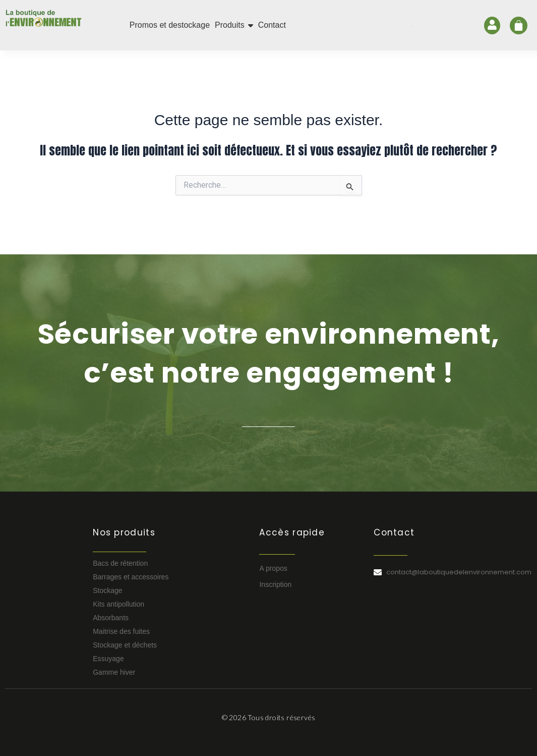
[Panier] (519, 25)
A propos (273, 568)
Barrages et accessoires (131, 577)
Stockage (107, 590)
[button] (234, 25)
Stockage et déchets (125, 645)
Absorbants (111, 618)
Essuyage (108, 659)
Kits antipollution (118, 604)
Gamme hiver (114, 672)
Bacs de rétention (120, 563)
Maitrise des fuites (121, 631)
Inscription (275, 584)
